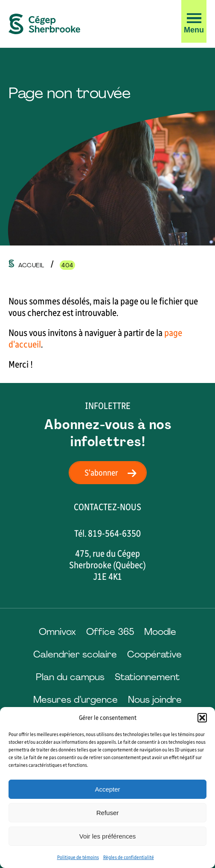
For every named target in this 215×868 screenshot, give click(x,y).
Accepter (107, 789)
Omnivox (57, 632)
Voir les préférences (108, 836)
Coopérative (154, 654)
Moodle (160, 632)
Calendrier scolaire (75, 654)
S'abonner (113, 473)
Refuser (108, 813)
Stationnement (147, 677)
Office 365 (110, 632)
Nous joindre (155, 700)
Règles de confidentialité (129, 857)
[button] (202, 718)
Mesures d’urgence (76, 700)
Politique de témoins (78, 857)
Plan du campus (70, 677)
